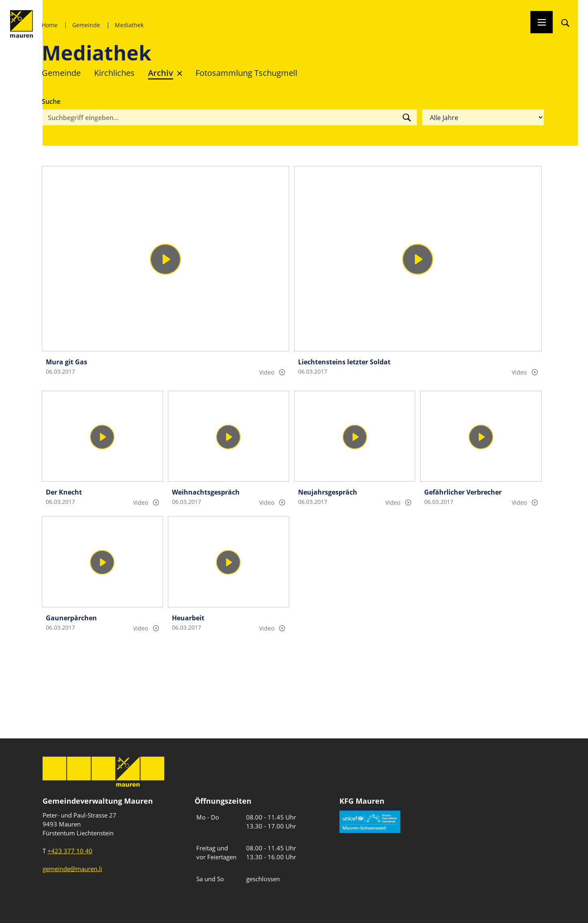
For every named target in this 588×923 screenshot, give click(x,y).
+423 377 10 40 (70, 851)
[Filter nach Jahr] (483, 118)
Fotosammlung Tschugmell (246, 73)
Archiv (161, 73)
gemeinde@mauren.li (72, 869)
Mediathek (129, 25)
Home (50, 25)
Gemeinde (86, 25)
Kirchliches (114, 73)
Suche (51, 101)
